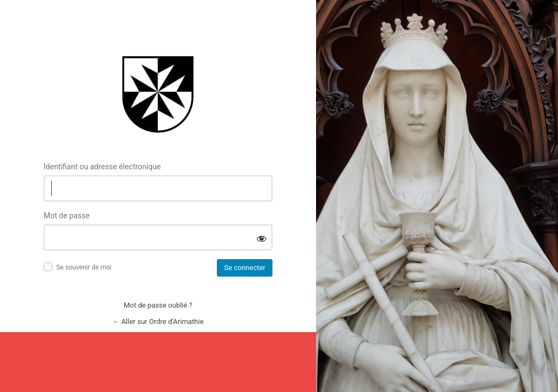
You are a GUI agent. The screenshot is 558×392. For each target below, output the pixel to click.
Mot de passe (66, 216)
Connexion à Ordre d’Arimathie (158, 94)
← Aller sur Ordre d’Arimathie (158, 321)
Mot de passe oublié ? (158, 305)
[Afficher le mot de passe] (262, 238)
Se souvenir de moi (84, 267)
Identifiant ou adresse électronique (102, 167)
